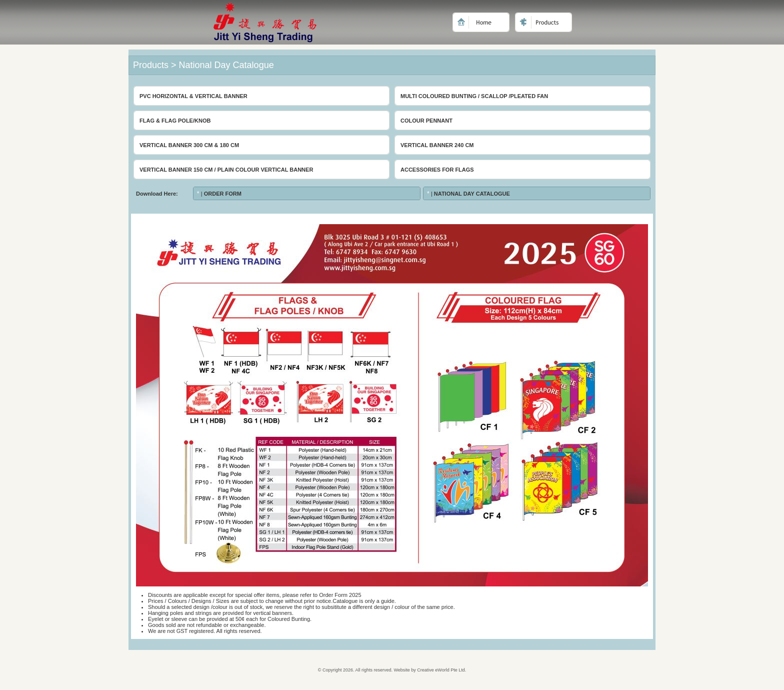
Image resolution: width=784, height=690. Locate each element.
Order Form (223, 194)
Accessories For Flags (437, 170)
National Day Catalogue (472, 194)
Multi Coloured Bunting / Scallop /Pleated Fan (474, 96)
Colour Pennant (426, 121)
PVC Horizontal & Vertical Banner (193, 96)
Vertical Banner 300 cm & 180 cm (189, 145)
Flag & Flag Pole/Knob (175, 121)
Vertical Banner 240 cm (437, 145)
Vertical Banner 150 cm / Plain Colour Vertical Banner (226, 170)
